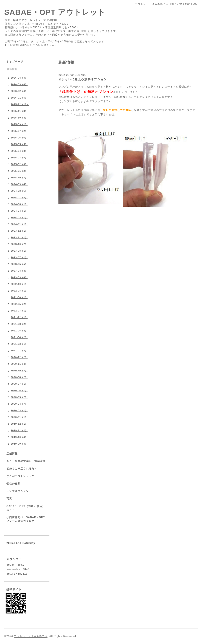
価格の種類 (13, 484)
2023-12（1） (19, 231)
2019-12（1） (19, 424)
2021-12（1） (19, 317)
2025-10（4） (19, 118)
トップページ (15, 62)
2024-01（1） (19, 224)
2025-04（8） (19, 151)
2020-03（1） (19, 410)
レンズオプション (18, 491)
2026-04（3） (19, 78)
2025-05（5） (19, 144)
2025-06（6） (19, 138)
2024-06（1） (19, 204)
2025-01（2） (19, 171)
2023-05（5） (19, 264)
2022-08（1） (19, 291)
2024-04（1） (19, 211)
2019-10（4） (19, 437)
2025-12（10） (20, 104)
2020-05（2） (19, 397)
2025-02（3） (19, 164)
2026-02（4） (19, 91)
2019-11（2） (19, 430)
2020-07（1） (19, 384)
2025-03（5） (19, 158)
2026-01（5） (19, 98)
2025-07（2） (19, 131)
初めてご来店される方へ (22, 469)
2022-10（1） (19, 284)
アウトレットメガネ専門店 (31, 636)
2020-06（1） (19, 390)
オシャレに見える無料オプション (83, 79)
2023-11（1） (19, 237)
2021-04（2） (19, 337)
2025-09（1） (19, 124)
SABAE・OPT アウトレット (55, 12)
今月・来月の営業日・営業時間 (26, 461)
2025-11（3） (19, 111)
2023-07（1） (19, 257)
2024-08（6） (19, 191)
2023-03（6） (19, 277)
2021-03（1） (19, 344)
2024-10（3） (19, 178)
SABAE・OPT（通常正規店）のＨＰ (26, 508)
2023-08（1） (19, 251)
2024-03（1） (19, 217)
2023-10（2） (19, 244)
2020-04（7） (19, 404)
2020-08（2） (19, 377)
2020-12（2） (19, 357)
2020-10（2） (19, 371)
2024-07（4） (19, 197)
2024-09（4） (19, 184)
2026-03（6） (19, 84)
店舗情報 (12, 454)
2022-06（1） (19, 297)
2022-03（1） (19, 311)
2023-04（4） (19, 271)
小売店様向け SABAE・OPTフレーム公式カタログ (26, 519)
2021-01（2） (19, 351)
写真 (9, 499)
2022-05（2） (19, 304)
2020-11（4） (19, 364)
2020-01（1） (19, 417)
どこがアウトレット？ (20, 476)
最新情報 (12, 69)
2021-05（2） (19, 331)
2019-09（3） (19, 444)
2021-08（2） (19, 324)
